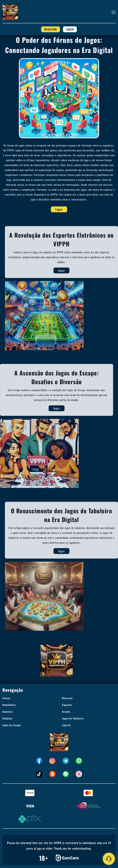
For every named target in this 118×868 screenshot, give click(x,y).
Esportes (67, 705)
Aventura (8, 712)
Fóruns (6, 698)
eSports (67, 725)
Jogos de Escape (12, 725)
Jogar (70, 270)
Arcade (66, 712)
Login (70, 29)
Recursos (67, 698)
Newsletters (9, 705)
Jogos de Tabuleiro (73, 718)
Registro (51, 29)
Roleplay (7, 718)
